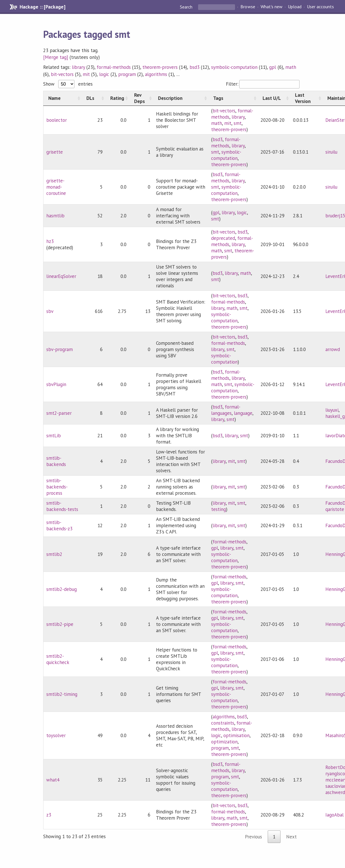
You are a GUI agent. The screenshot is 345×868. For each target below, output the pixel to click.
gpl (273, 67)
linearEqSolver (61, 276)
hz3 (50, 241)
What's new (272, 7)
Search (187, 7)
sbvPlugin (56, 384)
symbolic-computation (234, 67)
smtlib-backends (56, 461)
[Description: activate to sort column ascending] (181, 98)
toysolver (56, 735)
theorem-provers (160, 67)
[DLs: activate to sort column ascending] (93, 98)
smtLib (54, 436)
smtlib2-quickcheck (58, 659)
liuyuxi (332, 410)
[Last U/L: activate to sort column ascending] (274, 98)
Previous (253, 837)
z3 (49, 815)
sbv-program (60, 349)
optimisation (236, 735)
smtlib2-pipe (60, 624)
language (243, 413)
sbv (50, 311)
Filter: (263, 84)
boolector (57, 120)
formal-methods (114, 67)
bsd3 (195, 67)
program (127, 74)
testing (219, 509)
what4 (53, 780)
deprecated (223, 238)
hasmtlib (55, 216)
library (78, 67)
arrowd (333, 349)
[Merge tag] (56, 57)
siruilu (331, 152)
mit (86, 74)
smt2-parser (59, 413)
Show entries (68, 84)
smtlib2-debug (62, 589)
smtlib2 (54, 554)
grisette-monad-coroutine (56, 187)
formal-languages (226, 410)
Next (291, 837)
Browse (248, 7)
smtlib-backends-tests (62, 506)
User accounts (320, 7)
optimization (224, 742)
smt (238, 123)
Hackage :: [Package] (42, 7)
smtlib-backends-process (57, 487)
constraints (223, 723)
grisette (55, 152)
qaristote (335, 509)
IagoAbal (334, 815)
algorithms (156, 74)
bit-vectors (62, 74)
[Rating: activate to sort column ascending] (117, 98)
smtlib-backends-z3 (59, 525)
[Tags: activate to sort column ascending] (233, 98)
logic (104, 74)
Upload (295, 7)
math (291, 67)
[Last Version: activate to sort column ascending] (306, 98)
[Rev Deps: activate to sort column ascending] (141, 98)
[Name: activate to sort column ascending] (62, 98)
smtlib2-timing (62, 694)
